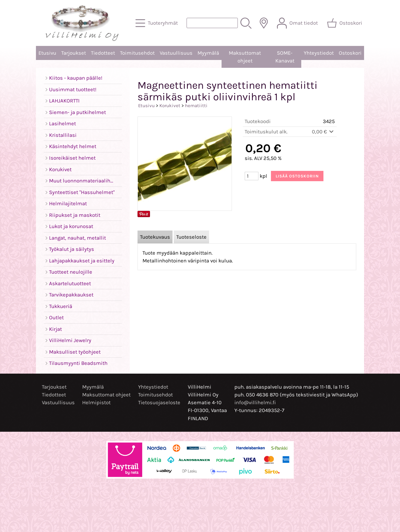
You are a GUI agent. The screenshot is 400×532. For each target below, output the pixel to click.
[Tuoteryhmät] (157, 23)
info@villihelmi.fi (255, 403)
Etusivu (47, 53)
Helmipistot (96, 403)
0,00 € (323, 132)
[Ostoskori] (345, 23)
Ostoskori (350, 53)
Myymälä (208, 53)
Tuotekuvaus (155, 237)
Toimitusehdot (137, 53)
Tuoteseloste (191, 237)
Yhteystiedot (319, 53)
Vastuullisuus (176, 53)
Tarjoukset (74, 53)
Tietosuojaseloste (159, 403)
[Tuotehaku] (212, 23)
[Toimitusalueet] (264, 23)
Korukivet (170, 106)
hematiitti (196, 106)
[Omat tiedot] (298, 23)
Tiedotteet (103, 53)
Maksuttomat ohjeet (245, 57)
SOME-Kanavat (285, 57)
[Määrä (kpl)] (252, 176)
